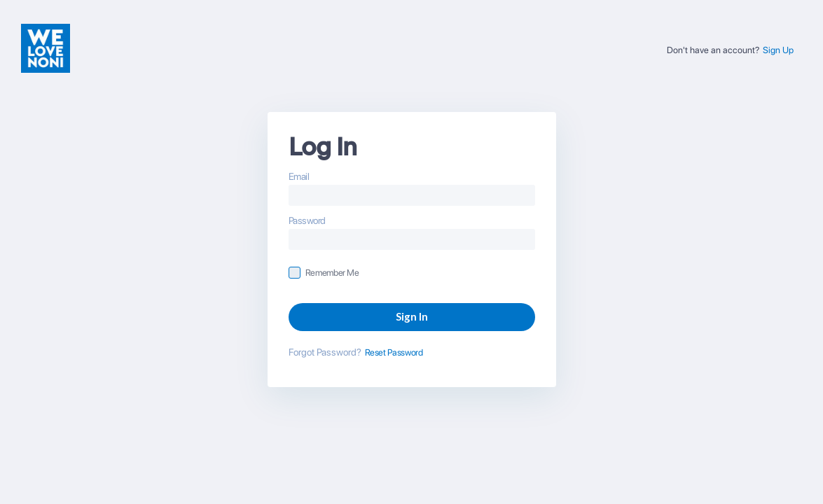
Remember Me (332, 273)
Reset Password (394, 352)
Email (299, 176)
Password (307, 220)
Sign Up (778, 50)
